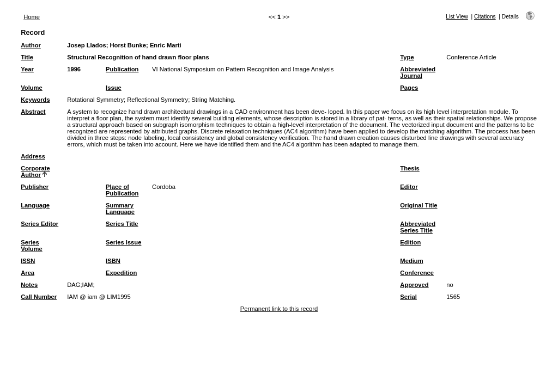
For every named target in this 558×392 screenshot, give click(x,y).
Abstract (33, 112)
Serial (408, 297)
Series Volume (32, 246)
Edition (410, 242)
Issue (114, 88)
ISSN (28, 261)
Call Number (39, 297)
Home (32, 17)
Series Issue (123, 242)
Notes (29, 285)
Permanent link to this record (279, 309)
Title (27, 57)
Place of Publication (122, 190)
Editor (409, 187)
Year (27, 69)
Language (35, 205)
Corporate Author (35, 171)
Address (33, 156)
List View (457, 17)
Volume (32, 88)
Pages (409, 88)
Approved (414, 285)
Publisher (35, 187)
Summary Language (120, 209)
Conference (417, 273)
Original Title (418, 205)
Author (31, 45)
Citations (485, 17)
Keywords (35, 100)
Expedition (121, 273)
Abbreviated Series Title (418, 227)
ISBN (113, 261)
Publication (122, 69)
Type (407, 57)
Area (28, 273)
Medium (411, 261)
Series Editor (40, 224)
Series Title (122, 224)
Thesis (410, 168)
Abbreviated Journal (418, 72)
